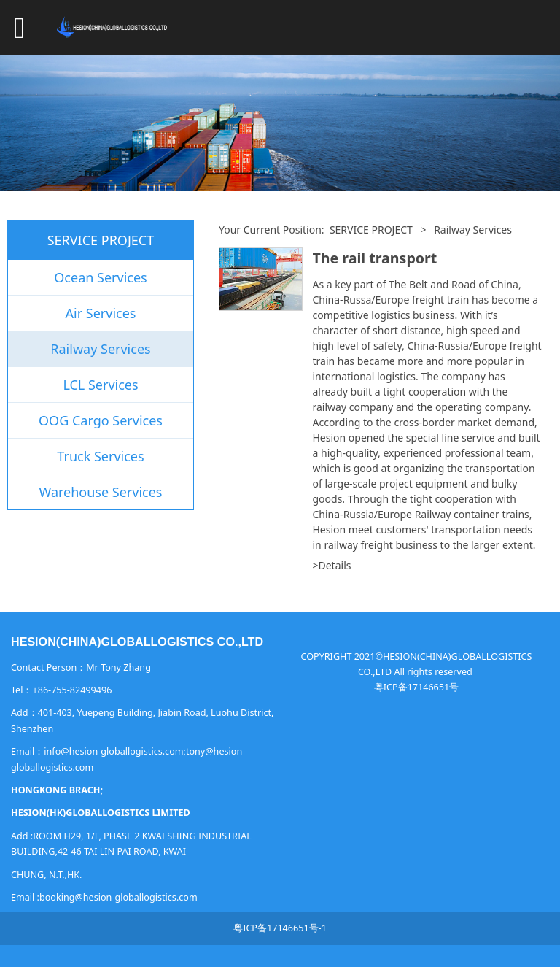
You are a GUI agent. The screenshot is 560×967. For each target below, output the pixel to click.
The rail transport (375, 258)
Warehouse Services (101, 492)
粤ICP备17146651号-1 (280, 928)
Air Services (101, 313)
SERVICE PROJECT (371, 230)
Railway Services (100, 349)
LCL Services (100, 385)
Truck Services (100, 456)
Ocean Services (100, 277)
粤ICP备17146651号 (416, 687)
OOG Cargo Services (101, 420)
